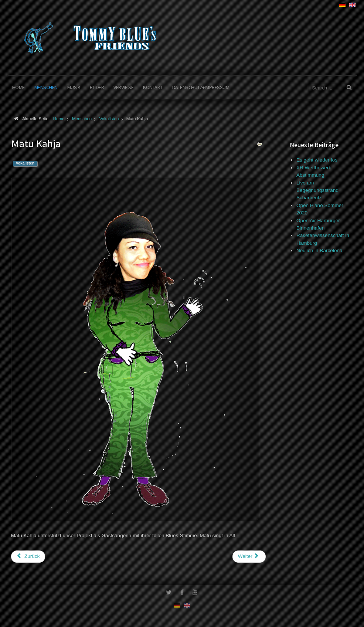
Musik (74, 87)
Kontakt (153, 87)
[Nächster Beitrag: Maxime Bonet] (249, 556)
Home (18, 87)
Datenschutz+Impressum (201, 87)
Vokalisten (25, 163)
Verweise (123, 87)
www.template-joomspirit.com (361, 599)
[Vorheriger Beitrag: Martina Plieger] (28, 556)
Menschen (46, 87)
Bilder (97, 87)
